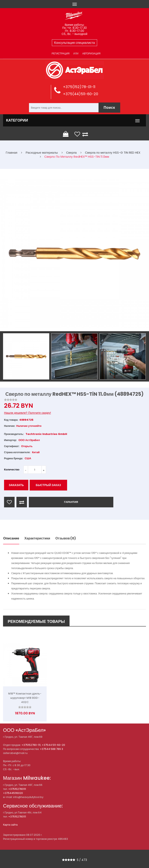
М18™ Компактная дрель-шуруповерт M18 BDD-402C (25, 698)
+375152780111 (17, 789)
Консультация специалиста (74, 43)
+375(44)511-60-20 (80, 94)
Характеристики (37, 538)
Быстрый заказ (48, 485)
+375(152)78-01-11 (79, 87)
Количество (12, 470)
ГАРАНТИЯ (71, 502)
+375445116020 (13, 793)
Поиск (109, 107)
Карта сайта (10, 825)
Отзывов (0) (66, 538)
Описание (11, 538)
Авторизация (91, 53)
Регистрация (61, 53)
